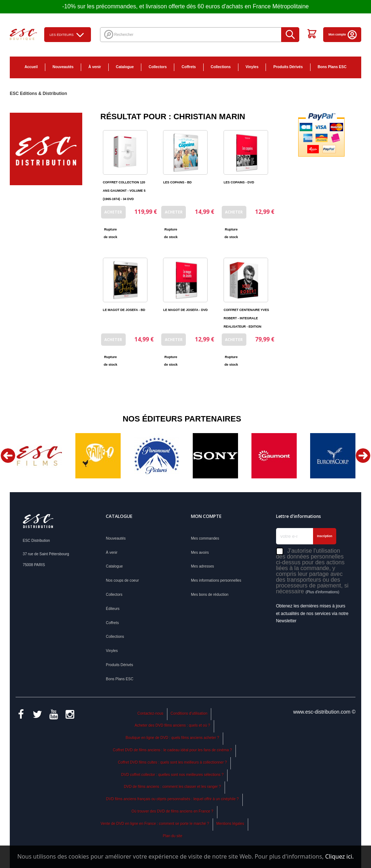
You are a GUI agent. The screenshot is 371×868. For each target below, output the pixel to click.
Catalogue (125, 67)
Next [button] (363, 456)
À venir (95, 67)
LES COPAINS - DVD (239, 182)
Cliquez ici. (339, 856)
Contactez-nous (150, 713)
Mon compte (343, 35)
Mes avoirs (200, 553)
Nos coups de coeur (122, 580)
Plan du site (173, 836)
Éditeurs (113, 609)
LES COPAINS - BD (177, 182)
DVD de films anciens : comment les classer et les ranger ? (172, 787)
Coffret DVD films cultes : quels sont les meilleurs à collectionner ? (172, 762)
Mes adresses (203, 566)
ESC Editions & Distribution (38, 94)
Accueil (31, 67)
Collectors (158, 67)
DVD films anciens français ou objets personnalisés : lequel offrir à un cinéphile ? (172, 799)
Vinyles (252, 67)
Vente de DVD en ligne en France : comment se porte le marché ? (155, 824)
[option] (39, 456)
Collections (221, 67)
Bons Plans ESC (332, 67)
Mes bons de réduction (210, 595)
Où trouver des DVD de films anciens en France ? (172, 811)
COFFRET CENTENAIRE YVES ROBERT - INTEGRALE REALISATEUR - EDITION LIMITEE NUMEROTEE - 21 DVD (246, 327)
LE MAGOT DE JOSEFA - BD (124, 310)
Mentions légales (230, 824)
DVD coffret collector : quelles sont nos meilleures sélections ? (173, 775)
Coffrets (189, 67)
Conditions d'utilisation (189, 713)
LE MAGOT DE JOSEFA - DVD (185, 310)
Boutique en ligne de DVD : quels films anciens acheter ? (172, 738)
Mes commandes (205, 538)
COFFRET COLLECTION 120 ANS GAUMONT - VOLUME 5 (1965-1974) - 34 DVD (124, 191)
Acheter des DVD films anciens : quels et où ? (172, 725)
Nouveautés (63, 67)
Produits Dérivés (288, 67)
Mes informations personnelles (216, 580)
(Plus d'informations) (322, 592)
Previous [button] (8, 456)
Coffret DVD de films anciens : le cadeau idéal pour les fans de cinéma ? (173, 750)
